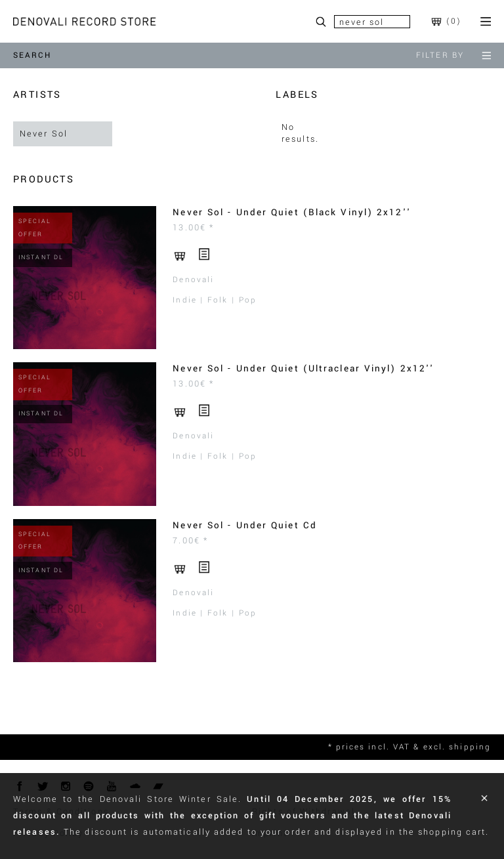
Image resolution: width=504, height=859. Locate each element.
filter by (453, 55)
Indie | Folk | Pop (215, 300)
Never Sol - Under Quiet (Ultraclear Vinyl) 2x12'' (303, 368)
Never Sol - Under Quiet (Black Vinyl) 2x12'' (291, 212)
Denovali (193, 280)
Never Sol (44, 134)
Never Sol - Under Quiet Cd (245, 525)
